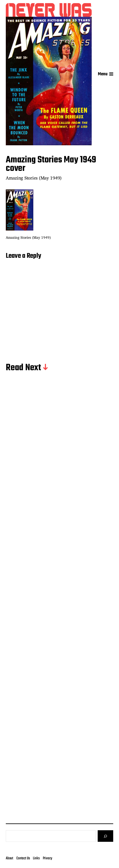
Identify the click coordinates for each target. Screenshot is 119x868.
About (10, 858)
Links (36, 858)
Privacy (47, 858)
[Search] (105, 836)
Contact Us (23, 858)
